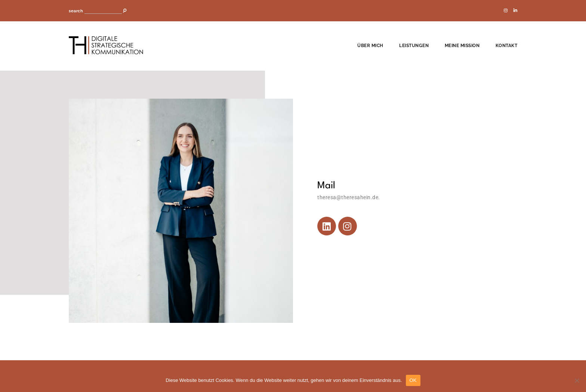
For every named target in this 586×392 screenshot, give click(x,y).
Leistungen (414, 46)
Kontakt (507, 46)
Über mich (370, 46)
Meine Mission (462, 46)
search (76, 11)
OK (413, 380)
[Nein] (577, 380)
